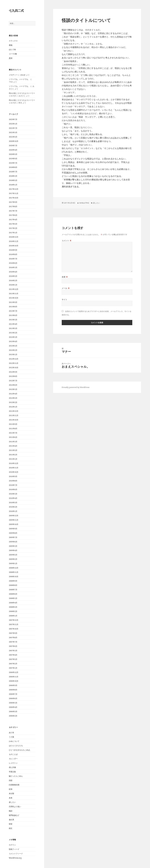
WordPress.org (15, 858)
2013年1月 (13, 354)
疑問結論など (14, 815)
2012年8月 (13, 376)
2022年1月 (13, 124)
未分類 (11, 793)
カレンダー (13, 759)
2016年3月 (13, 276)
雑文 (11, 828)
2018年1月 (13, 185)
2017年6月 (13, 215)
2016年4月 (13, 272)
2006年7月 (13, 694)
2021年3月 (13, 137)
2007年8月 (13, 637)
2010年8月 (13, 481)
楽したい (12, 802)
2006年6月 (13, 698)
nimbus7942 (84, 203)
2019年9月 (13, 159)
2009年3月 (13, 555)
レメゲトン (13, 763)
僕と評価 (12, 767)
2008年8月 (13, 585)
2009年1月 (13, 563)
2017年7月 (13, 211)
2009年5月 (13, 546)
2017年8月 (13, 206)
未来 (11, 798)
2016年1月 (13, 285)
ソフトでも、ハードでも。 (19, 79)
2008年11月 (14, 572)
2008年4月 (13, 603)
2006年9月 (13, 685)
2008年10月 (14, 576)
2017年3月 (13, 224)
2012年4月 (13, 394)
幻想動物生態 (14, 785)
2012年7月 (13, 381)
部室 (11, 824)
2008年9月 (13, 581)
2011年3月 (13, 450)
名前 (65, 277)
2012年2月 (13, 402)
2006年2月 (13, 716)
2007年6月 (13, 646)
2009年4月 (13, 550)
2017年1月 (13, 233)
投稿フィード (14, 849)
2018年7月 (13, 172)
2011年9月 (13, 424)
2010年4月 (13, 498)
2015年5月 (13, 320)
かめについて (14, 741)
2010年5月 (13, 494)
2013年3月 (13, 346)
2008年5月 (13, 598)
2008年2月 (13, 611)
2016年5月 (13, 267)
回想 (11, 780)
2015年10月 (14, 298)
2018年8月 (13, 167)
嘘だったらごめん (16, 776)
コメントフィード (16, 854)
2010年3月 (13, 502)
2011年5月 (13, 442)
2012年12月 (14, 359)
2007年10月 (14, 629)
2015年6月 (13, 315)
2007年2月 (13, 664)
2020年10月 (14, 141)
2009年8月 (13, 533)
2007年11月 (14, 624)
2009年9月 (13, 529)
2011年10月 (14, 420)
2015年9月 (13, 302)
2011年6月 (13, 437)
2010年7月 (13, 485)
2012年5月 (13, 389)
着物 (11, 45)
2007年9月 (13, 633)
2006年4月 (13, 707)
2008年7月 (13, 590)
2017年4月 (13, 219)
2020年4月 (13, 150)
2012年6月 (13, 385)
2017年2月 (13, 228)
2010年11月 (14, 468)
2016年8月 (13, 254)
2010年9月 (13, 476)
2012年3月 (13, 398)
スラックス (13, 41)
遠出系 (11, 820)
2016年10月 (14, 246)
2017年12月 (14, 189)
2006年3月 (13, 711)
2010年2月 (13, 507)
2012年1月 (13, 407)
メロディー (13, 75)
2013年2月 (13, 350)
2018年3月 (13, 180)
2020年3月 (13, 154)
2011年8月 (13, 428)
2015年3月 (13, 328)
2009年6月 (13, 542)
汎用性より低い (15, 806)
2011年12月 (14, 411)
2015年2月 (13, 333)
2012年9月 (13, 372)
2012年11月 (14, 363)
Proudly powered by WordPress (76, 387)
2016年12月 (14, 237)
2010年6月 (13, 489)
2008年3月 (13, 607)
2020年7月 (13, 145)
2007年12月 (14, 620)
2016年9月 (13, 250)
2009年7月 (13, 537)
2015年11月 (14, 294)
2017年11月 (14, 193)
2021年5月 (13, 132)
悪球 (11, 58)
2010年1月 (13, 511)
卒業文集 (12, 772)
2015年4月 (13, 324)
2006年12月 (14, 672)
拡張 (11, 789)
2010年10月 (14, 472)
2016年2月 (13, 280)
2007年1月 (13, 668)
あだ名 (11, 732)
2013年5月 (13, 337)
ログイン (12, 845)
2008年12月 (14, 568)
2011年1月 (13, 459)
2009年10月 (14, 524)
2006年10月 (14, 681)
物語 (11, 811)
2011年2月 (13, 455)
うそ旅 (11, 737)
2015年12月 (14, 289)
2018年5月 (13, 176)
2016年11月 (14, 241)
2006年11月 (14, 677)
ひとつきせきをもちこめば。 (20, 750)
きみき (23, 75)
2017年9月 (13, 202)
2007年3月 (13, 659)
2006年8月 (13, 690)
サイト (64, 299)
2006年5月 (13, 703)
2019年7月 (13, 163)
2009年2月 (13, 559)
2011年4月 (13, 446)
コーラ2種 (13, 54)
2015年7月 (13, 311)
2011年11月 (14, 415)
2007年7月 (13, 642)
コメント (67, 241)
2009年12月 (14, 516)
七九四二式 (16, 11)
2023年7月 (13, 119)
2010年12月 (14, 463)
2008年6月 (13, 594)
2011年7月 (13, 433)
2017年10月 (14, 198)
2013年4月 (13, 341)
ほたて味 (12, 49)
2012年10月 (14, 368)
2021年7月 (13, 128)
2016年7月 (13, 259)
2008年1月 (13, 616)
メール (66, 288)
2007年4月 (13, 655)
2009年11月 (14, 520)
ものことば (13, 754)
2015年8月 (13, 307)
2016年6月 (13, 263)
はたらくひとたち (16, 746)
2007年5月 (13, 651)
